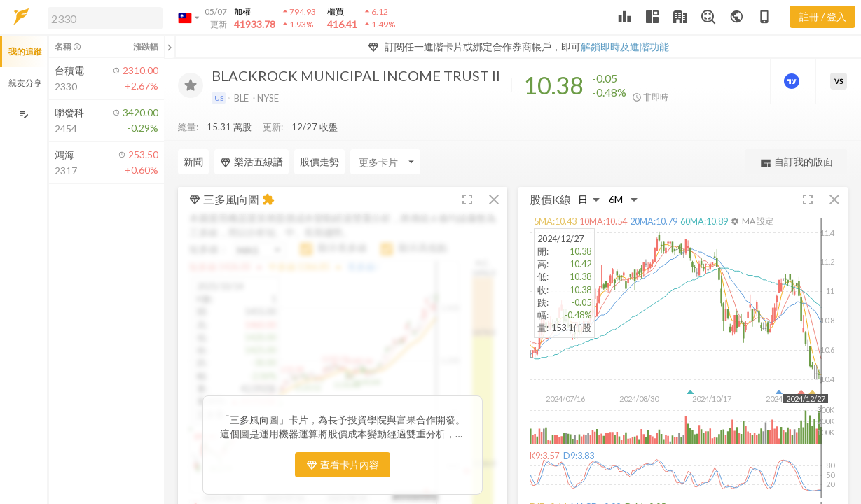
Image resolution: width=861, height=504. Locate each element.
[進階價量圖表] (793, 81)
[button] (102, 17)
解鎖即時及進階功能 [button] (625, 47)
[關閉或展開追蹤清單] (170, 47)
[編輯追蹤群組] (23, 114)
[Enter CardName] (385, 162)
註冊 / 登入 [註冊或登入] (823, 16)
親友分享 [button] (25, 83)
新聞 (193, 161)
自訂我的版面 (796, 162)
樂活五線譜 (252, 162)
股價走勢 (319, 161)
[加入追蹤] (191, 85)
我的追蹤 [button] (25, 51)
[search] (105, 18)
